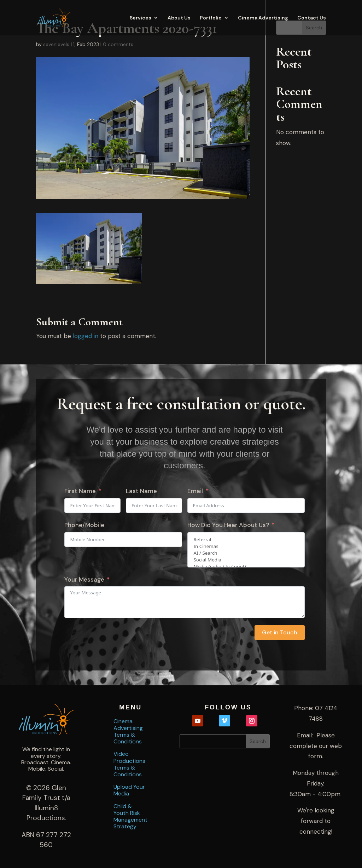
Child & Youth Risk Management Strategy (130, 816)
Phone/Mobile (84, 525)
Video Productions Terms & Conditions (129, 764)
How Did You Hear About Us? (228, 525)
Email (195, 491)
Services (141, 18)
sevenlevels (56, 44)
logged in (86, 336)
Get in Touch (280, 632)
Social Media (246, 560)
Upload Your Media (129, 790)
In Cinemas (246, 546)
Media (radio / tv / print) (246, 567)
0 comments (118, 44)
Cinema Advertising (263, 18)
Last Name (141, 491)
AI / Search (246, 553)
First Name (80, 491)
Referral (246, 540)
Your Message (84, 579)
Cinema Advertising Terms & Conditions (128, 731)
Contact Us (312, 18)
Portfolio (211, 18)
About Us (179, 18)
